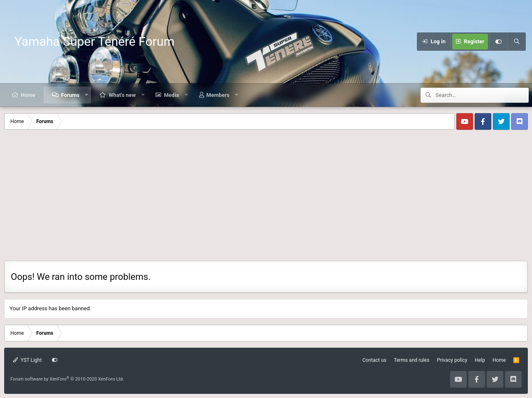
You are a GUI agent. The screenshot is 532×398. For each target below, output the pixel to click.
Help (480, 360)
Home (28, 95)
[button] (87, 95)
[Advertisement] (266, 198)
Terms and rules (411, 360)
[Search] (517, 42)
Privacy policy (452, 360)
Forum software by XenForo (67, 379)
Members (218, 95)
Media (171, 95)
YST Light (27, 360)
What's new (122, 95)
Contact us (374, 360)
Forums (70, 95)
